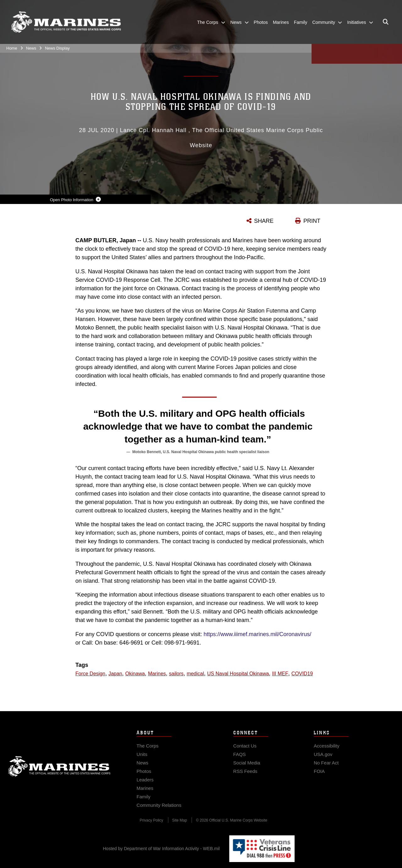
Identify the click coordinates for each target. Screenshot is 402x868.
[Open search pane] (386, 22)
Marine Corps (59, 773)
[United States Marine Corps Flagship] (66, 22)
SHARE (264, 221)
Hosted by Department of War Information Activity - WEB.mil (161, 849)
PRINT (312, 221)
